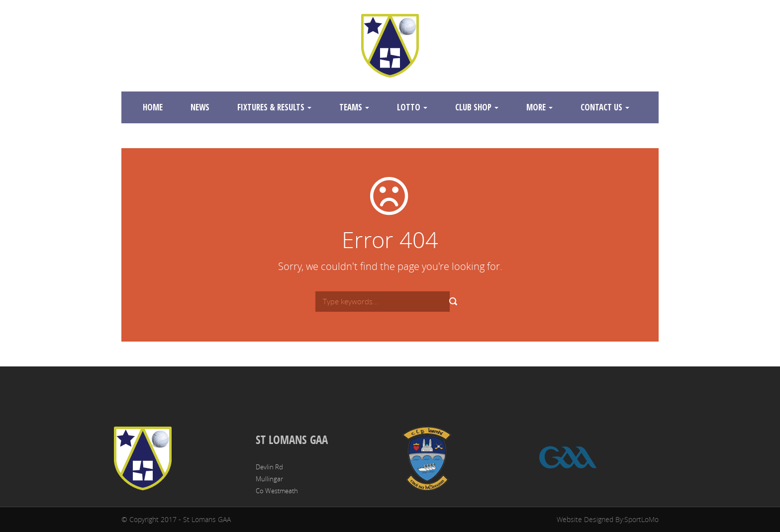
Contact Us (605, 107)
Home (153, 107)
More (539, 107)
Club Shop (477, 107)
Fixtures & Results (274, 107)
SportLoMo (641, 519)
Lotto (412, 107)
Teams (354, 107)
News (200, 107)
